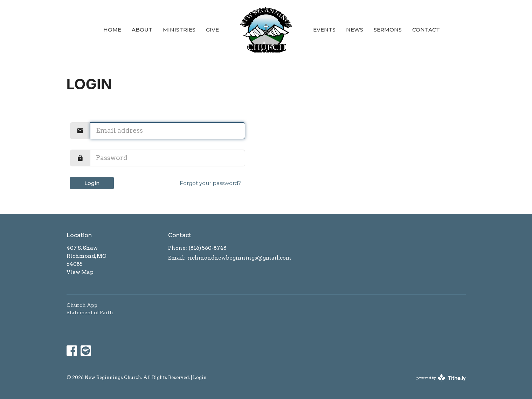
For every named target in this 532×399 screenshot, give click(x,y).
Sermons (388, 30)
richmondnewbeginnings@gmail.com (239, 258)
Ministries (179, 30)
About (142, 30)
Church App (82, 305)
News (355, 30)
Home (112, 30)
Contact (426, 30)
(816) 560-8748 (208, 248)
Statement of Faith (90, 312)
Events (324, 30)
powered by (441, 378)
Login (92, 183)
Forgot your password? (210, 183)
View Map (80, 272)
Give (212, 30)
